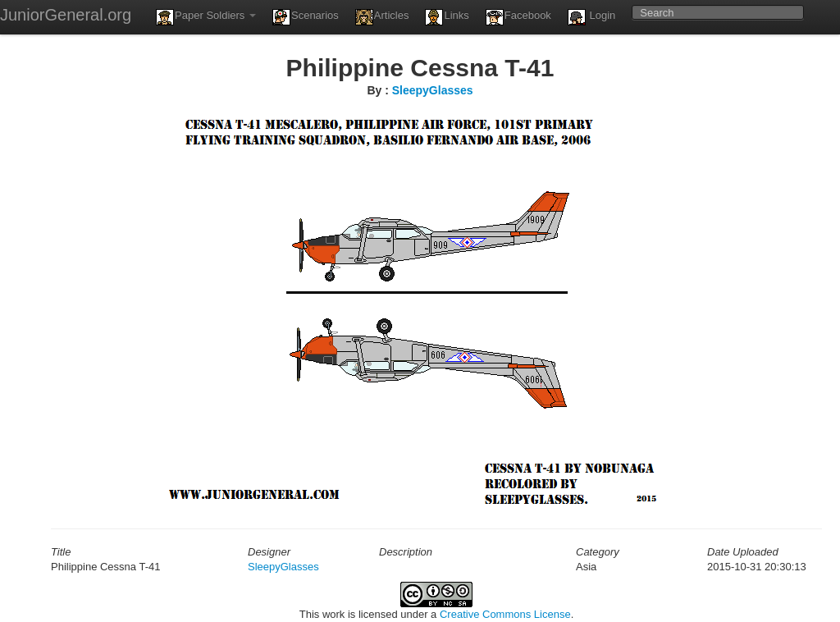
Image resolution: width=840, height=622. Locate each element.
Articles (382, 17)
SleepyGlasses (433, 90)
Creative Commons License (505, 614)
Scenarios (306, 17)
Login (591, 17)
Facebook (518, 17)
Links (447, 17)
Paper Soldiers (206, 17)
